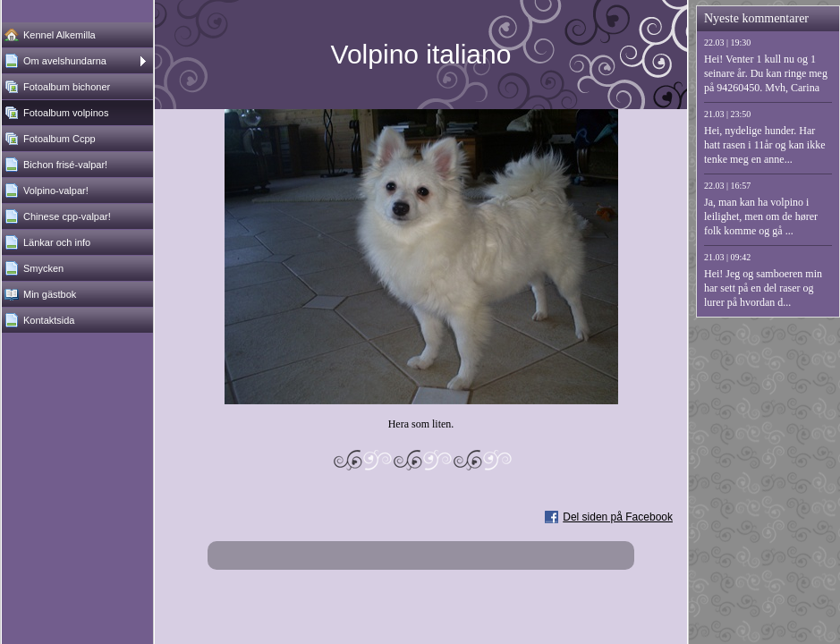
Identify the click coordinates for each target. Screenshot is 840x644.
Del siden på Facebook (618, 517)
